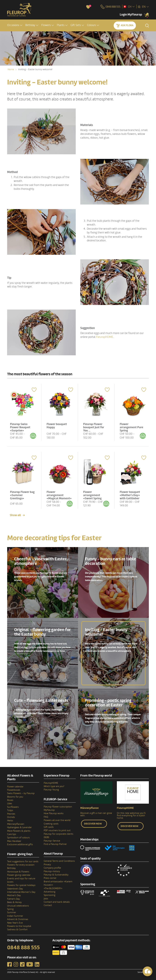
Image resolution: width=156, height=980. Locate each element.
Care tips (12, 834)
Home (11, 69)
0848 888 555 (23, 947)
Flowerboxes (14, 789)
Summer (12, 912)
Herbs (10, 820)
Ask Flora (127, 25)
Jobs (46, 898)
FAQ (46, 816)
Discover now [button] (93, 823)
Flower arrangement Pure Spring (132, 427)
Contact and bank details (57, 901)
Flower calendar (15, 786)
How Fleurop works (54, 813)
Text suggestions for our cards (23, 861)
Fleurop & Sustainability (56, 874)
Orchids (11, 817)
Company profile (52, 867)
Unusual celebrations (18, 905)
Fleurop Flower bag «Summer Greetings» (23, 495)
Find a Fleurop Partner (55, 844)
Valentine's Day (15, 888)
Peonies (11, 813)
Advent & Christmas (18, 919)
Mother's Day (14, 895)
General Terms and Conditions (59, 861)
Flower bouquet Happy (57, 425)
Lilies (10, 803)
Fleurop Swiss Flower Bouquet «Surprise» (20, 427)
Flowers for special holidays (21, 885)
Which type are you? (54, 786)
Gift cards (49, 827)
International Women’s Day (21, 892)
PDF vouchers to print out (57, 830)
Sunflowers (13, 807)
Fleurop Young (51, 789)
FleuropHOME (105, 337)
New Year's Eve (15, 922)
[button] (15, 25)
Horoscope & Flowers (18, 871)
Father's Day (13, 898)
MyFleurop (49, 810)
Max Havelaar (14, 841)
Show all (15, 515)
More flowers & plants (19, 830)
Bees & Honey (14, 902)
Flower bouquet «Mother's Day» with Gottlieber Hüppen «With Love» (130, 498)
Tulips (10, 810)
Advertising (50, 891)
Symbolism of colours (18, 837)
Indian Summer (15, 915)
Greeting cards (51, 823)
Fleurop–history (52, 871)
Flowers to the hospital (19, 926)
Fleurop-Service (52, 840)
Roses (10, 800)
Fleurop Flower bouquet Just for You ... (94, 427)
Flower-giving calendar (19, 875)
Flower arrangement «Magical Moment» (59, 495)
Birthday (11, 868)
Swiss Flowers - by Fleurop (21, 793)
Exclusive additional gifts (20, 844)
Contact (48, 905)
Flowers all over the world (57, 820)
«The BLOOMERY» (53, 888)
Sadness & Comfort (17, 929)
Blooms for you (15, 796)
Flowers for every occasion (21, 864)
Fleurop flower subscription (58, 806)
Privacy (47, 864)
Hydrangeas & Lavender (19, 827)
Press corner (50, 878)
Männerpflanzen (16, 824)
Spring (10, 909)
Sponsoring (50, 895)
